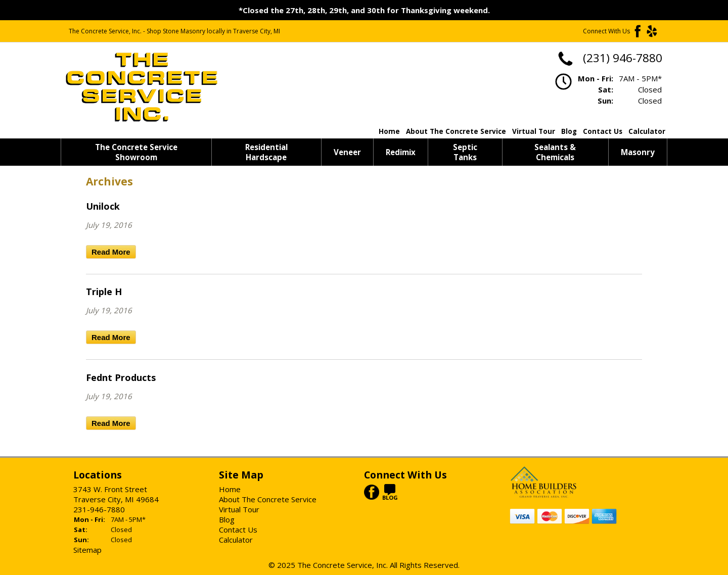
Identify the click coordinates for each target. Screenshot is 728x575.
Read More (111, 252)
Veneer (347, 152)
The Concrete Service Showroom (136, 152)
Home (389, 131)
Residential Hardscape (266, 152)
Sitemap (87, 550)
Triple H (104, 292)
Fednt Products (121, 377)
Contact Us (603, 131)
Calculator (647, 131)
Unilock (103, 206)
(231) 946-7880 (609, 58)
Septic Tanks (465, 152)
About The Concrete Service (456, 131)
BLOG (390, 494)
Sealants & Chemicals (555, 152)
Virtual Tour (534, 131)
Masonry (638, 152)
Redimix (401, 152)
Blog (569, 131)
